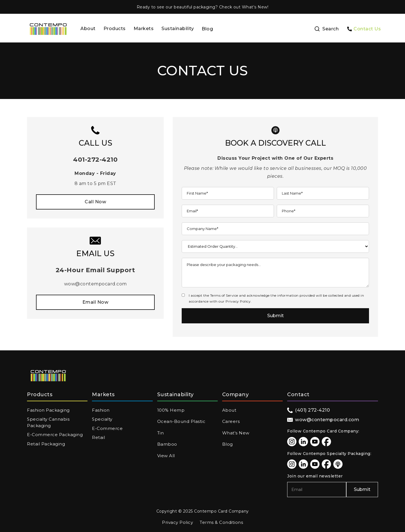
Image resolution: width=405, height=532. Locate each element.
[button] (115, 29)
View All (166, 456)
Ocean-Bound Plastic (181, 421)
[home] (48, 29)
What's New (236, 433)
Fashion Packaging (48, 410)
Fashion (101, 410)
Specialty (102, 419)
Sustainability (178, 29)
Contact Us (367, 29)
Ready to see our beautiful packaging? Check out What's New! (203, 7)
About (88, 29)
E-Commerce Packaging (55, 435)
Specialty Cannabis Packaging (48, 422)
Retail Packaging (46, 444)
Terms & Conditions (221, 522)
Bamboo (167, 444)
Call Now (95, 202)
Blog (207, 29)
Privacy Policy (177, 522)
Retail (98, 437)
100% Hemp (171, 410)
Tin (161, 433)
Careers (231, 421)
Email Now (95, 302)
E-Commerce (107, 428)
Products (115, 29)
